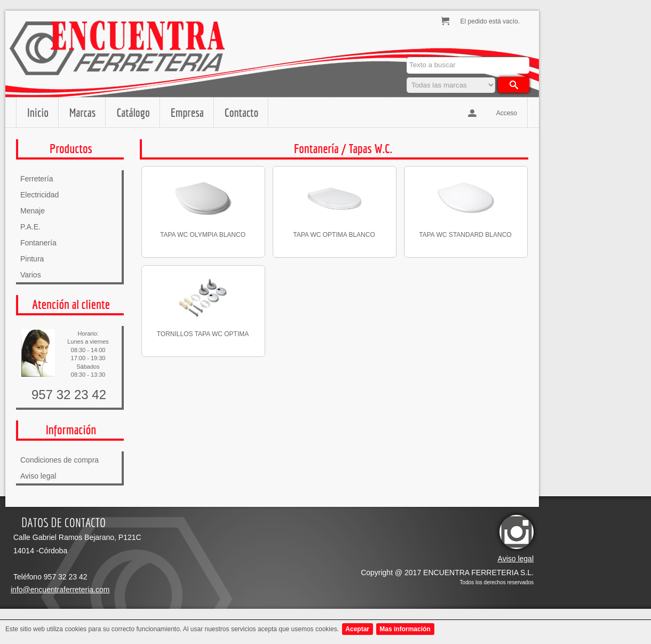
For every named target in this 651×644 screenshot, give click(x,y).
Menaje (33, 211)
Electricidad (39, 195)
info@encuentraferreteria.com (60, 590)
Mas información (405, 629)
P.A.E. (30, 227)
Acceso (507, 113)
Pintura (32, 259)
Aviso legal (38, 476)
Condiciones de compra (59, 460)
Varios (31, 275)
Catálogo (133, 112)
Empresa (187, 112)
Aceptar (357, 629)
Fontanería (38, 243)
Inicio (38, 112)
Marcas (82, 112)
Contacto (241, 112)
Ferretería (37, 179)
